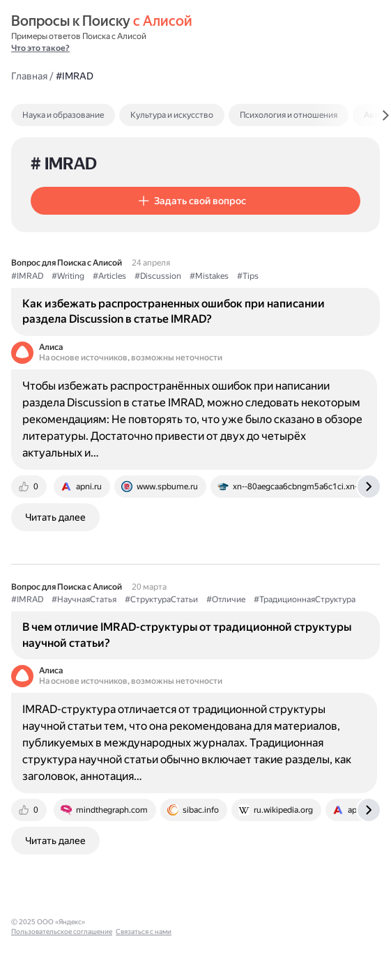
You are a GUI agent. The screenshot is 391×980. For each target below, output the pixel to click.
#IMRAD (27, 276)
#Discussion (158, 276)
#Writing (68, 276)
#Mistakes (209, 276)
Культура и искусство (172, 115)
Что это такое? (40, 48)
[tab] (93, 115)
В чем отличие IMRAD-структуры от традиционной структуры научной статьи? (187, 635)
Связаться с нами (224, 922)
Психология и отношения (289, 115)
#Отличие (226, 599)
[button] (195, 201)
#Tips (248, 276)
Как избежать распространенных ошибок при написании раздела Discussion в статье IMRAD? (174, 311)
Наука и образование (63, 115)
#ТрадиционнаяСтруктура (305, 599)
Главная (29, 76)
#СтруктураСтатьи (161, 599)
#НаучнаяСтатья (84, 599)
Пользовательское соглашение (142, 922)
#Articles (109, 276)
